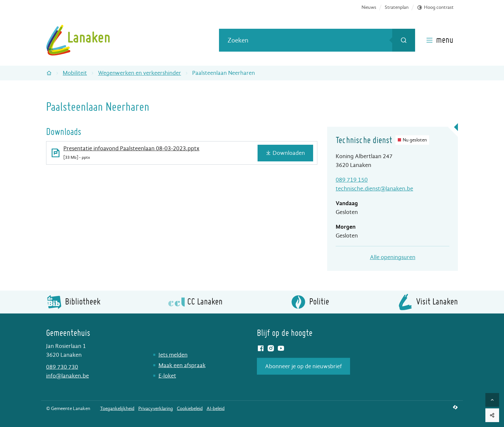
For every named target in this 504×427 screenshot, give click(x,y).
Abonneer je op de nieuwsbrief (303, 366)
